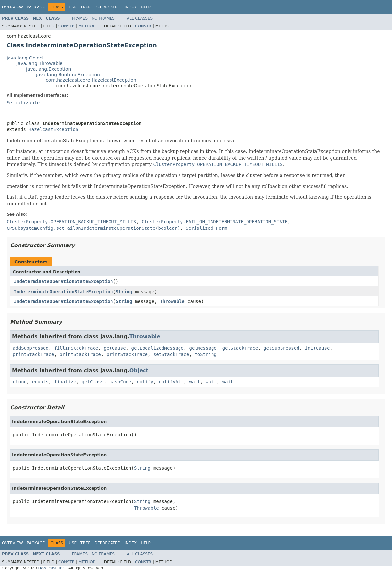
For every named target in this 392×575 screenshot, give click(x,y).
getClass (93, 382)
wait (195, 382)
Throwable (172, 301)
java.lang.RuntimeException (68, 75)
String (124, 292)
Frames (80, 18)
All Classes (140, 18)
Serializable (23, 103)
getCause (115, 348)
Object (139, 371)
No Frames (103, 18)
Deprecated (108, 7)
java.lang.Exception (49, 69)
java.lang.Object (25, 58)
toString (205, 354)
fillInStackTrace (76, 348)
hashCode (120, 382)
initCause (317, 348)
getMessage (203, 348)
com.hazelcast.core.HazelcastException (91, 80)
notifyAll (171, 382)
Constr (66, 26)
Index (131, 7)
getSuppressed (281, 348)
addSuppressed (31, 348)
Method (87, 26)
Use (73, 7)
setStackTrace (171, 354)
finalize (65, 382)
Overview (12, 7)
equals (40, 382)
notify (145, 382)
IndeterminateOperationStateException (63, 281)
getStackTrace (240, 348)
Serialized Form (206, 228)
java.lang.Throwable (39, 63)
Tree (85, 7)
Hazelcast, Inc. (52, 568)
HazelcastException (53, 129)
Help (146, 7)
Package (36, 7)
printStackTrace (33, 354)
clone (20, 382)
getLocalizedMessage (157, 348)
